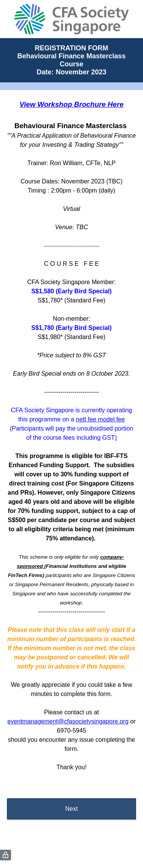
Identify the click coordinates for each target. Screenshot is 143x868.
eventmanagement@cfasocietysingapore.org (68, 721)
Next (71, 809)
